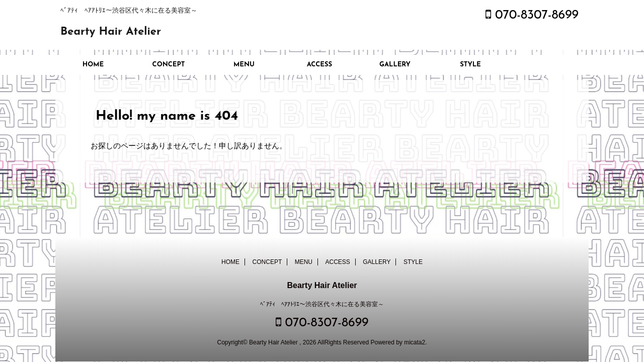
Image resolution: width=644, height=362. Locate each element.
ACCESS (319, 65)
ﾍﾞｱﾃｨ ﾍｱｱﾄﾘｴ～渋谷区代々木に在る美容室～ (322, 304)
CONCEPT (169, 65)
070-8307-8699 (532, 15)
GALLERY (395, 65)
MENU (244, 65)
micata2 (415, 342)
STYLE (470, 65)
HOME (93, 65)
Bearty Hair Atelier (111, 32)
